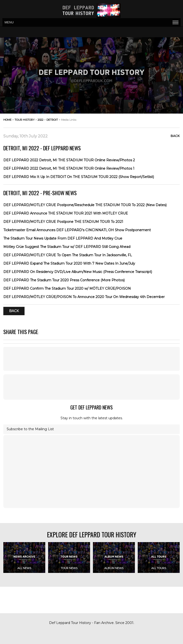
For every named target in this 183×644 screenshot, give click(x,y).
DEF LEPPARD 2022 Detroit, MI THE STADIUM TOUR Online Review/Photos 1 (69, 168)
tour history (25, 120)
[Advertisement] (91, 359)
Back (175, 136)
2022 (41, 120)
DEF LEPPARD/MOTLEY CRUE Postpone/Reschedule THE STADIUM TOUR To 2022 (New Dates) (85, 205)
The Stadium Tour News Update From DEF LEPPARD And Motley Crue (63, 238)
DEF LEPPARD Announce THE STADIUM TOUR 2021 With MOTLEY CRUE (66, 213)
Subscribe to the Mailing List (30, 429)
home (7, 120)
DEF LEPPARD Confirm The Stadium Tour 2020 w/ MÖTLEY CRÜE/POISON (67, 288)
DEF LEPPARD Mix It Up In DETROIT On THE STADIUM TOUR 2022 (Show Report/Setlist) (79, 177)
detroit (52, 120)
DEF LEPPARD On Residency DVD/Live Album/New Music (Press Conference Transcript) (78, 272)
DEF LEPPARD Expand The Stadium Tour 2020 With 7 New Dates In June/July (69, 263)
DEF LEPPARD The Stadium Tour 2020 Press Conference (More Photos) (64, 280)
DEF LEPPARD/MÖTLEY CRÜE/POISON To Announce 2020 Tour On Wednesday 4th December (84, 297)
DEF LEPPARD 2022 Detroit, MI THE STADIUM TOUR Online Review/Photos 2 (69, 160)
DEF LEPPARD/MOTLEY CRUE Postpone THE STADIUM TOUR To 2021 (63, 222)
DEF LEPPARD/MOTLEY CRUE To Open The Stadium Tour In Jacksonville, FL (68, 255)
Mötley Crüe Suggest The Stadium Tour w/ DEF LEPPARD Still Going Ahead (67, 247)
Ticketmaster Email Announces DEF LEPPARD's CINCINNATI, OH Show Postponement (77, 230)
